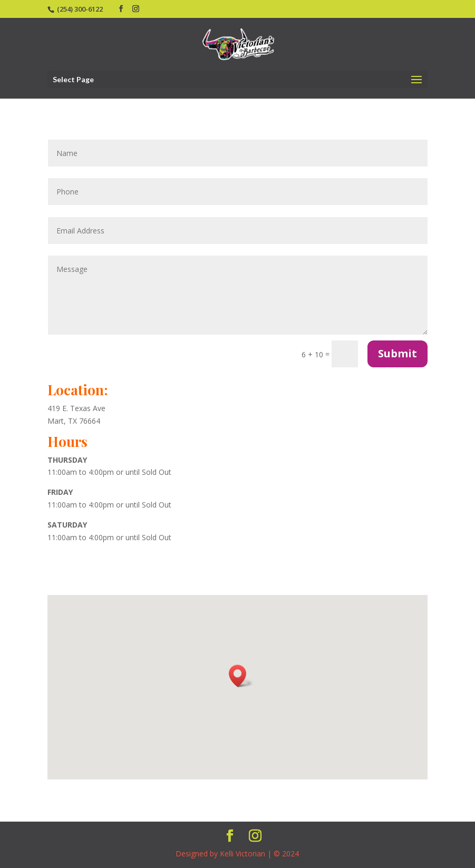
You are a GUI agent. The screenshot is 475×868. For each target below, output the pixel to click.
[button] (241, 676)
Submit (398, 353)
